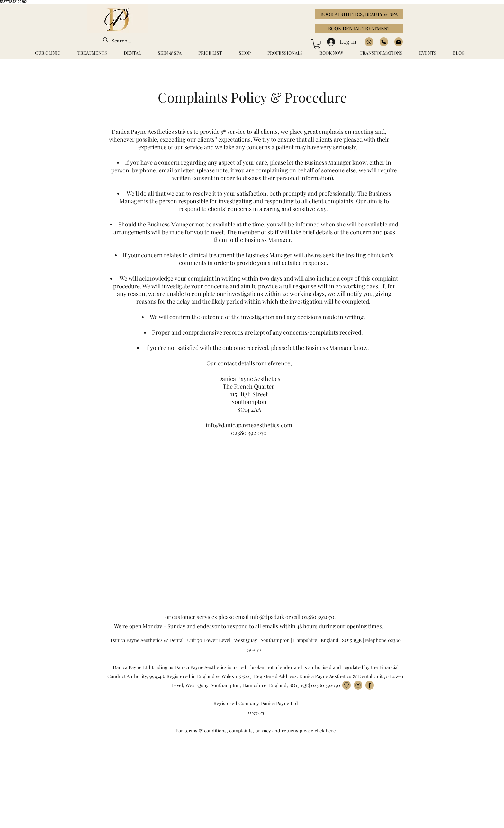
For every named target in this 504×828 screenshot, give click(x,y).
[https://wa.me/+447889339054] (369, 42)
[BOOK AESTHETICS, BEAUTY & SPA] (359, 14)
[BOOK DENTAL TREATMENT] (359, 28)
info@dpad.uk (267, 617)
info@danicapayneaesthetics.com (249, 425)
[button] (317, 44)
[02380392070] (384, 42)
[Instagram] (358, 685)
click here (325, 731)
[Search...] (139, 41)
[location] (346, 685)
